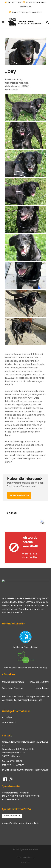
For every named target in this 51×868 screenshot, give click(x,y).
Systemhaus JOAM (29, 850)
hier (35, 557)
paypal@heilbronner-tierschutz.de (21, 823)
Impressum (26, 862)
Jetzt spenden (12, 816)
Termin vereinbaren (19, 495)
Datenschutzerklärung (26, 857)
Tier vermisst (9, 723)
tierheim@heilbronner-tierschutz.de (29, 770)
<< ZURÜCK (11, 513)
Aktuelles (7, 717)
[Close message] (44, 534)
